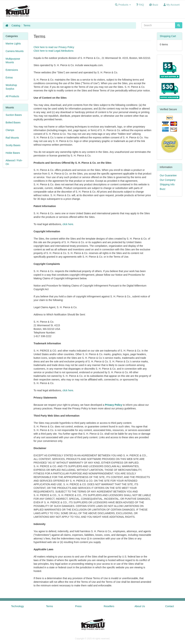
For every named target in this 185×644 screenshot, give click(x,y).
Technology (17, 606)
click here (68, 224)
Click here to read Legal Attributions (54, 51)
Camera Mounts (15, 51)
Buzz (163, 189)
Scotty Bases (13, 145)
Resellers (109, 606)
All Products (12, 96)
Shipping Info (167, 184)
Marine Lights (13, 44)
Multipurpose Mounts (13, 61)
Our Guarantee (168, 175)
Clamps (10, 130)
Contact (169, 606)
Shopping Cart (168, 36)
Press (78, 606)
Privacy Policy (114, 405)
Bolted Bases (13, 122)
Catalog (16, 25)
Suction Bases (14, 115)
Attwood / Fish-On (14, 162)
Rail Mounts (12, 138)
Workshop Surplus (11, 87)
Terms (27, 25)
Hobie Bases (13, 153)
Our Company (168, 180)
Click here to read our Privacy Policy (54, 47)
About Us (140, 606)
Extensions (12, 70)
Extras (9, 77)
